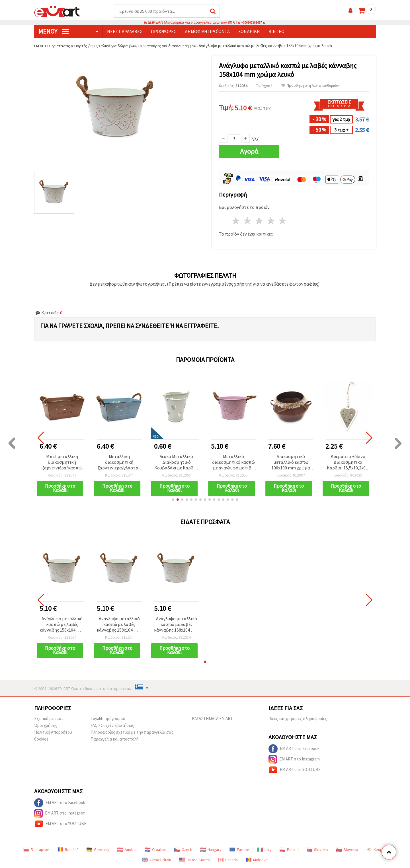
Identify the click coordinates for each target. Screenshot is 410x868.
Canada (228, 860)
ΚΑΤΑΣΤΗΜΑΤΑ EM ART (212, 719)
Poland (289, 850)
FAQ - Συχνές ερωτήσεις (112, 726)
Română (68, 850)
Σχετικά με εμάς (49, 719)
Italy (264, 850)
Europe (239, 850)
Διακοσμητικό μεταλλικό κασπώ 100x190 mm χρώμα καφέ (291, 463)
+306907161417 (252, 23)
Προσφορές (164, 32)
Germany (98, 850)
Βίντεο (276, 32)
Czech (183, 850)
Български (36, 850)
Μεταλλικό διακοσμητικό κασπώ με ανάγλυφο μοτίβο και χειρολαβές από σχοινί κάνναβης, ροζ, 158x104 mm (234, 463)
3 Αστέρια (260, 221)
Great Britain (157, 860)
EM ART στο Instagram (294, 760)
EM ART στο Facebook (294, 749)
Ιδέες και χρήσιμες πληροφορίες (298, 719)
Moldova (257, 860)
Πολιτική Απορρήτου (53, 732)
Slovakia (317, 850)
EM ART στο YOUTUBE (295, 770)
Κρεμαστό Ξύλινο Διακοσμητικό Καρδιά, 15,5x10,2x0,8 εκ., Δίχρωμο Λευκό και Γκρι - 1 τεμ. (348, 463)
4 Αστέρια (271, 221)
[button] (173, 500)
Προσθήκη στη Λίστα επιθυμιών (310, 86)
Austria (127, 850)
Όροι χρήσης (46, 726)
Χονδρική (249, 32)
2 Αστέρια (248, 221)
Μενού (54, 32)
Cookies (41, 739)
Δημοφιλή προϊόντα (207, 32)
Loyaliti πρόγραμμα (108, 719)
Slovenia (347, 850)
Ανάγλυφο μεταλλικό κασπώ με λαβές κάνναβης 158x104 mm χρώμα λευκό (62, 625)
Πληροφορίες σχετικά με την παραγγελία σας (132, 732)
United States (194, 860)
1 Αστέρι (236, 221)
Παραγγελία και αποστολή (115, 739)
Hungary (211, 850)
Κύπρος (376, 850)
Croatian (155, 850)
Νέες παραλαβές (125, 32)
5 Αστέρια (283, 221)
